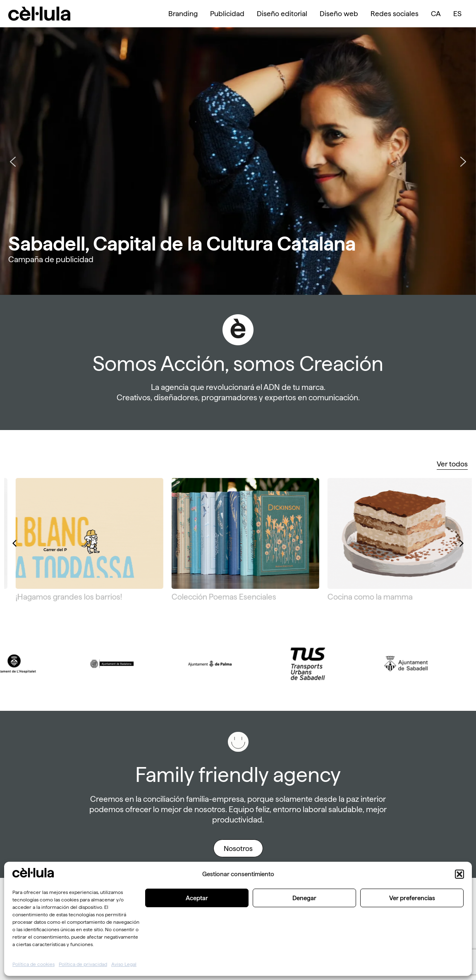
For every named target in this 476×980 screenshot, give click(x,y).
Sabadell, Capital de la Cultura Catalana (182, 244)
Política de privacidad (83, 964)
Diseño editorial (282, 13)
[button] (459, 874)
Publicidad (227, 13)
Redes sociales (395, 13)
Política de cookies (33, 964)
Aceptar (197, 898)
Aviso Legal (124, 964)
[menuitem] (436, 14)
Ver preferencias (412, 898)
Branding (183, 13)
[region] (238, 161)
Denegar (304, 898)
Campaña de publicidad (51, 259)
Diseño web (339, 13)
